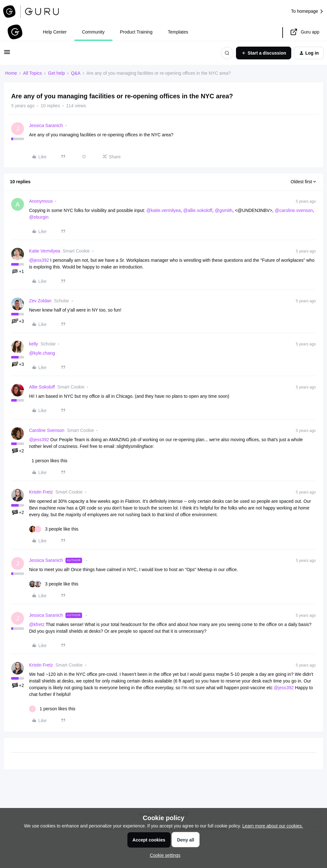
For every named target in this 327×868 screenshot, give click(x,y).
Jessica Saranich (46, 125)
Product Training (136, 32)
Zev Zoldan (40, 301)
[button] (7, 54)
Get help (56, 73)
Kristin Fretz (41, 492)
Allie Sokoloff (42, 387)
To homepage (307, 11)
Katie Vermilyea (45, 251)
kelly (34, 344)
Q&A (76, 73)
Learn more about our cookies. (273, 826)
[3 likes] (54, 529)
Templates (178, 32)
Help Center (55, 32)
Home (11, 73)
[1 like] (48, 461)
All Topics (32, 73)
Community (93, 32)
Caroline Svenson (47, 430)
